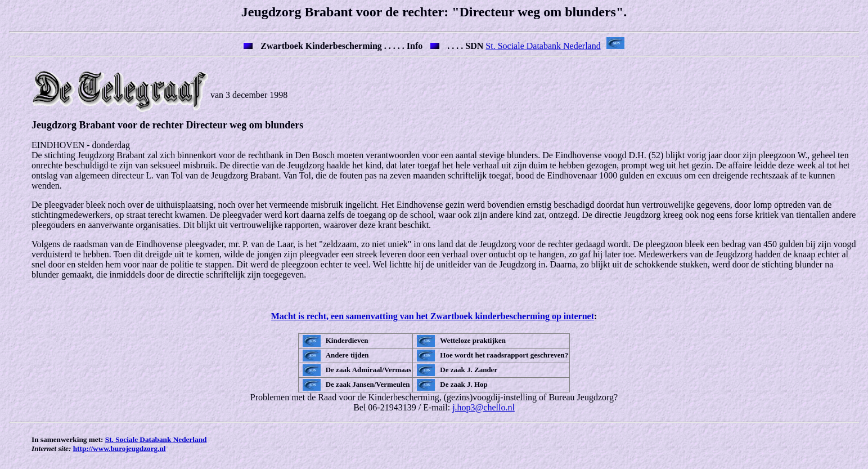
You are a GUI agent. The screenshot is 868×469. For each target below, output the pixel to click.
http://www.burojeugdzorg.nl (120, 452)
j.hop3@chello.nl (484, 411)
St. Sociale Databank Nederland (543, 46)
